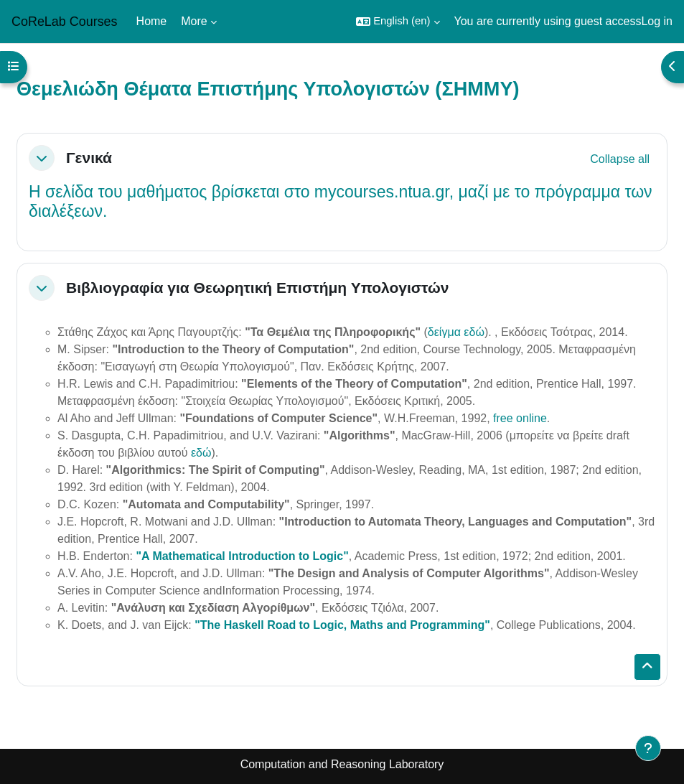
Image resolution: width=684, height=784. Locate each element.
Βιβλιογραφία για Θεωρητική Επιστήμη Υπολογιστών (257, 288)
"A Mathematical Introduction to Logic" (242, 556)
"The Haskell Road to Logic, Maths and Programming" (342, 625)
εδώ (201, 453)
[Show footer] (648, 748)
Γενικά (89, 158)
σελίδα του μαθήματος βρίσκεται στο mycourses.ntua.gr (247, 192)
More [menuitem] (194, 21)
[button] (398, 22)
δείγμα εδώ (456, 332)
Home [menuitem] (152, 21)
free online (520, 418)
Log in (657, 21)
